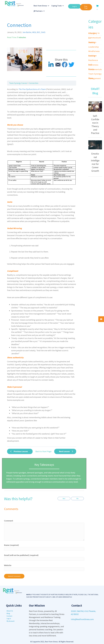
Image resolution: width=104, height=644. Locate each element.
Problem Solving (92, 56)
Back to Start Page (43, 451)
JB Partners (38, 11)
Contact (9, 616)
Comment (9, 521)
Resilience (93, 60)
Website (8, 565)
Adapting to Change (94, 33)
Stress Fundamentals (95, 69)
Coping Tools (57, 6)
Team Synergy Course (18, 83)
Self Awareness (93, 65)
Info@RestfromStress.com (82, 619)
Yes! (64, 498)
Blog (8, 613)
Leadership (94, 47)
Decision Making (92, 42)
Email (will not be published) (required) (21, 555)
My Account (11, 621)
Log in (9, 618)
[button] (74, 6)
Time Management (95, 78)
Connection (34, 83)
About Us (10, 611)
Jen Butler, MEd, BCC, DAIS (34, 32)
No (77, 498)
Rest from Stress (40, 6)
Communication (95, 38)
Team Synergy (95, 74)
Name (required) (11, 545)
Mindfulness (94, 51)
